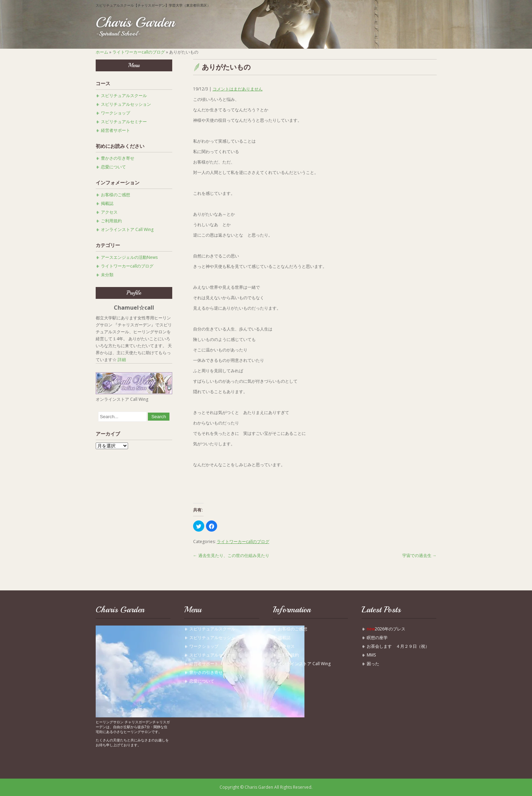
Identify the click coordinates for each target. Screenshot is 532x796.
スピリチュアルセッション (126, 104)
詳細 (122, 360)
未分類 (107, 275)
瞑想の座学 (377, 638)
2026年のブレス (386, 629)
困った (375, 664)
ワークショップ (116, 113)
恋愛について (113, 167)
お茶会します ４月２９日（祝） (398, 646)
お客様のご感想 (116, 195)
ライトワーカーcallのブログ (139, 52)
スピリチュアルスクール (124, 95)
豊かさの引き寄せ (118, 158)
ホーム (102, 52)
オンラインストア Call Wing (127, 229)
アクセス (109, 212)
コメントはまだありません (238, 89)
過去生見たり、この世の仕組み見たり (231, 555)
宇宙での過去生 (419, 555)
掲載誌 (107, 203)
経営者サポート (116, 130)
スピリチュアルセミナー (124, 122)
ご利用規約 (111, 221)
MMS (371, 655)
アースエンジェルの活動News (129, 257)
